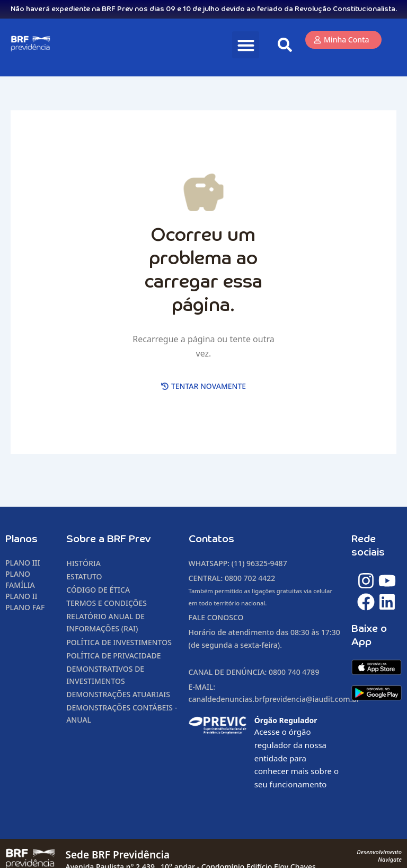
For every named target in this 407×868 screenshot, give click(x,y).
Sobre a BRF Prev (109, 539)
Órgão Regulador (286, 720)
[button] (246, 45)
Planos (21, 539)
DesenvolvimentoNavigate (379, 856)
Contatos (211, 539)
